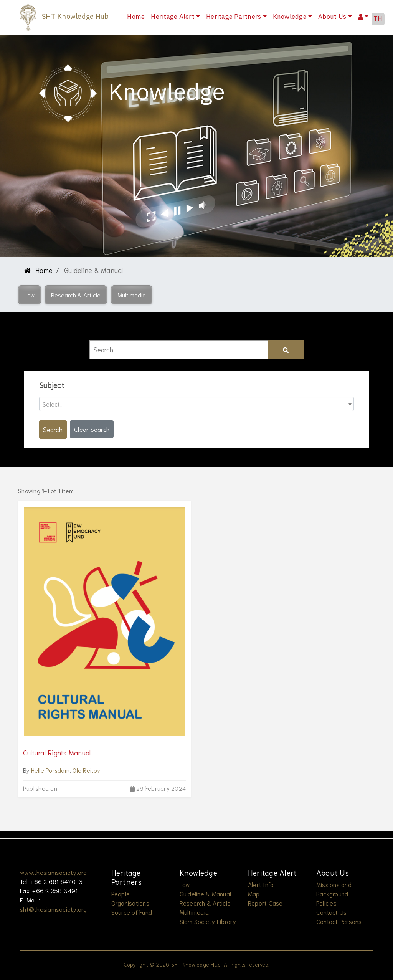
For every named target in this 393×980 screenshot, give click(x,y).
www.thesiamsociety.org (54, 872)
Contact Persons (339, 921)
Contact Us (332, 912)
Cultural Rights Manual (57, 752)
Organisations (130, 903)
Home (137, 17)
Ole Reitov (86, 770)
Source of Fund (132, 912)
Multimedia (194, 912)
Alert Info (261, 884)
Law (185, 884)
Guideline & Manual (206, 893)
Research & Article (205, 903)
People (121, 893)
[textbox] (193, 404)
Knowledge (290, 17)
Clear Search (92, 429)
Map (254, 893)
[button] (30, 295)
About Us (332, 17)
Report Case (265, 903)
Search (53, 429)
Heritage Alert (173, 17)
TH (378, 19)
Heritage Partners (234, 17)
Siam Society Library (208, 921)
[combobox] (196, 404)
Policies (326, 903)
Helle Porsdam (50, 770)
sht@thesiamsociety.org (54, 909)
